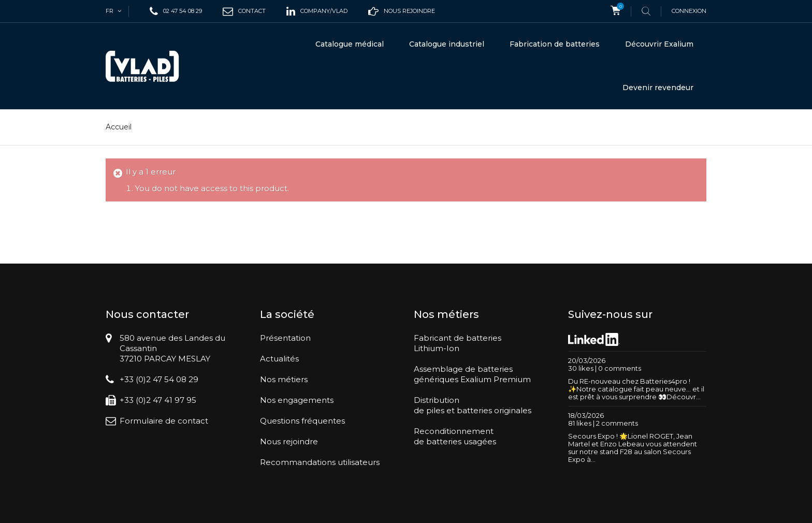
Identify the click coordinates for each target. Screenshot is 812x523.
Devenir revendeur (658, 88)
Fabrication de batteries (555, 44)
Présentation (285, 338)
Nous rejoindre (289, 441)
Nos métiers (284, 379)
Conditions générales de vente (544, 510)
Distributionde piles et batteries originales (473, 405)
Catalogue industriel (447, 44)
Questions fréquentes (302, 421)
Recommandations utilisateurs (320, 462)
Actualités (279, 359)
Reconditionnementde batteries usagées (455, 436)
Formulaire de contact (164, 421)
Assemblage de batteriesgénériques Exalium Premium (472, 374)
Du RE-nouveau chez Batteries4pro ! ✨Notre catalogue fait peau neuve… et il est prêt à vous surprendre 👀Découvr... (636, 389)
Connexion (689, 11)
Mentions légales (628, 510)
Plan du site (680, 510)
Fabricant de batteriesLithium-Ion (458, 343)
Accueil (119, 127)
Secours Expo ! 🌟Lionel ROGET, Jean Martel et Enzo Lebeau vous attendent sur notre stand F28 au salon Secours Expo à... (633, 448)
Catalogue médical (350, 44)
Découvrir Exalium (659, 44)
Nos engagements (297, 400)
